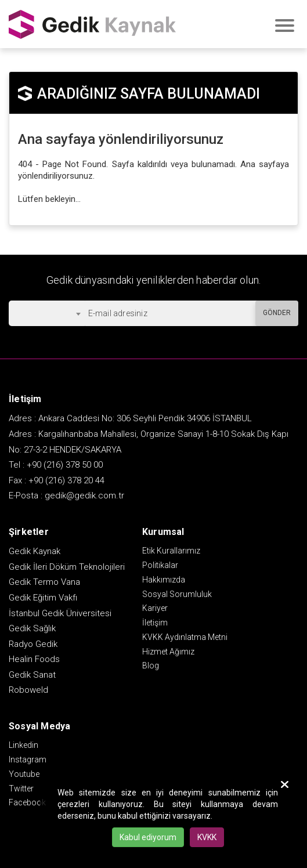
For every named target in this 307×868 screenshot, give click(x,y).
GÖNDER (277, 313)
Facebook (27, 802)
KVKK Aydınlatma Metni (185, 637)
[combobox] (47, 313)
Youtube (24, 774)
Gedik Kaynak (35, 551)
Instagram (28, 759)
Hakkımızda (164, 580)
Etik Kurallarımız (171, 551)
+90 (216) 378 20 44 (66, 480)
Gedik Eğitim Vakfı (43, 598)
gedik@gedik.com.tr (84, 496)
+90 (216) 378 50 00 (65, 465)
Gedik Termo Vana (44, 582)
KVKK (207, 837)
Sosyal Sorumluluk (177, 594)
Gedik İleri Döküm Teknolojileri (67, 567)
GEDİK (93, 24)
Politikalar (160, 565)
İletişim (155, 623)
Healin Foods (34, 659)
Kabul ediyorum (148, 837)
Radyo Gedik (33, 644)
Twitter (21, 789)
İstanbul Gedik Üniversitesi (60, 613)
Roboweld (28, 690)
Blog (151, 666)
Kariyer (155, 608)
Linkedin (24, 745)
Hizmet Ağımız (168, 652)
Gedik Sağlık (32, 628)
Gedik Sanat (32, 675)
